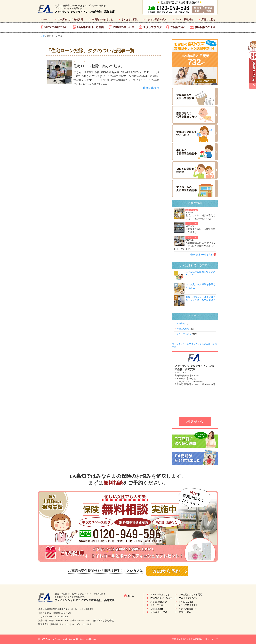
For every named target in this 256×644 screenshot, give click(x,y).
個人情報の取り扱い (194, 639)
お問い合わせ (195, 421)
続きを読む (149, 88)
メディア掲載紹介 (184, 20)
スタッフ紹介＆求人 (156, 20)
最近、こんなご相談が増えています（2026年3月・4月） (200, 217)
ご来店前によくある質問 (70, 20)
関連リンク (177, 639)
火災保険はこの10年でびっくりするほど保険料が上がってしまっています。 (195, 246)
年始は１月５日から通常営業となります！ (200, 231)
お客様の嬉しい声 (124, 27)
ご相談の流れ (178, 27)
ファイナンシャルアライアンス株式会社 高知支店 (85, 12)
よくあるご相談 (129, 20)
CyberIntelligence (88, 639)
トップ (41, 36)
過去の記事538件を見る (201, 255)
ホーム (46, 20)
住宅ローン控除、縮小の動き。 (99, 66)
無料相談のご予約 (205, 27)
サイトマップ (211, 639)
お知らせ (181, 323)
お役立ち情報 (183, 329)
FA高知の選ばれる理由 (90, 27)
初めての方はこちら (56, 27)
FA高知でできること (102, 20)
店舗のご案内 (208, 20)
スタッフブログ (152, 27)
